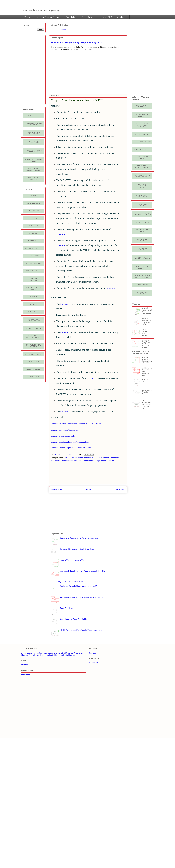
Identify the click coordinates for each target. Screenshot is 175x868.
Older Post (120, 489)
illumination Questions (142, 293)
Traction (39, 653)
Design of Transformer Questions (142, 186)
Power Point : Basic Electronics (33, 133)
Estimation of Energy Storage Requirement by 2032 (76, 42)
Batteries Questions (142, 134)
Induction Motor (33, 271)
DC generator (33, 241)
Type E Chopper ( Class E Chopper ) (75, 560)
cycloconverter (33, 377)
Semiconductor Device (70, 461)
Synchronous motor (33, 354)
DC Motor (33, 233)
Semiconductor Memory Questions (142, 258)
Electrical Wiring (33, 256)
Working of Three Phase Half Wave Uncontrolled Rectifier (83, 571)
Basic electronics (33, 211)
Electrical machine (33, 263)
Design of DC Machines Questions (142, 167)
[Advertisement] (70, 73)
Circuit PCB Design (59, 29)
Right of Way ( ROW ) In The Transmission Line (70, 582)
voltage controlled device (104, 461)
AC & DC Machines (65, 653)
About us (25, 665)
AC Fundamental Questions (142, 115)
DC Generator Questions (142, 158)
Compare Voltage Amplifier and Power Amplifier (71, 448)
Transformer (94, 424)
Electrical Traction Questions (142, 205)
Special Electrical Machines (33, 346)
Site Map (93, 653)
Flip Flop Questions (142, 222)
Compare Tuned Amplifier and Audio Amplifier (70, 442)
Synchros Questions (142, 285)
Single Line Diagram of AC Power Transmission (79, 538)
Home (89, 489)
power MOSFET (90, 458)
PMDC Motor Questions (142, 249)
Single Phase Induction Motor (33, 337)
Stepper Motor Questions (142, 267)
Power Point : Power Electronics (33, 151)
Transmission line (33, 369)
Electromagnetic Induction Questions (142, 214)
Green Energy (88, 17)
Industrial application (33, 279)
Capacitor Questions (142, 142)
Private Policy (27, 675)
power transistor (104, 458)
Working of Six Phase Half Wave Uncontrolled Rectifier (82, 597)
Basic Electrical (33, 203)
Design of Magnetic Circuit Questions (142, 176)
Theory (27, 17)
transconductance (86, 461)
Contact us (93, 663)
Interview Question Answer (48, 17)
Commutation (33, 226)
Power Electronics (42, 655)
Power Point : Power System (33, 160)
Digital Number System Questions (142, 196)
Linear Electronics (28, 653)
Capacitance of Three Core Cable (73, 619)
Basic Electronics (56, 655)
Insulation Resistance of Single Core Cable (77, 549)
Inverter (33, 297)
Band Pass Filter (67, 608)
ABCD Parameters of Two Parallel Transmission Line (81, 630)
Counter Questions (142, 149)
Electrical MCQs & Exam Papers (113, 17)
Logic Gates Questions (142, 240)
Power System (79, 653)
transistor (60, 234)
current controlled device (73, 458)
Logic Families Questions (142, 231)
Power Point (70, 17)
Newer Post (56, 489)
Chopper (33, 218)
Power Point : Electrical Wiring (33, 142)
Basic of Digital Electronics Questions (142, 125)
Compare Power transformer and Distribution (69, 424)
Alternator (33, 196)
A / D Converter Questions (142, 106)
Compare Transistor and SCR (63, 436)
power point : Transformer (33, 179)
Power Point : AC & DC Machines (33, 124)
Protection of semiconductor (33, 320)
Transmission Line (50, 653)
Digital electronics (33, 248)
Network (33, 304)
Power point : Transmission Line (33, 169)
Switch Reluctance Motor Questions (142, 276)
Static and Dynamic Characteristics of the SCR (79, 586)
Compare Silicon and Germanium (64, 430)
